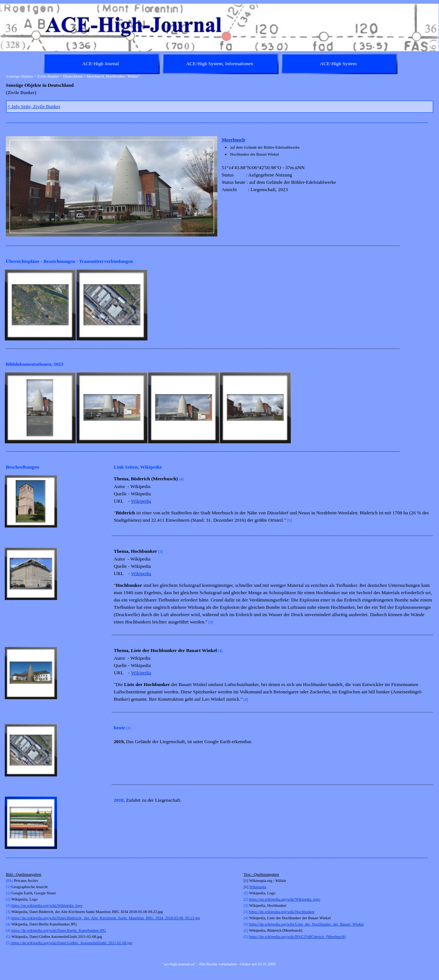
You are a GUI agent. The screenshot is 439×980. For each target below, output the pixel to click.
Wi (252, 887)
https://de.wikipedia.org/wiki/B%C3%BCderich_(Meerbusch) (297, 937)
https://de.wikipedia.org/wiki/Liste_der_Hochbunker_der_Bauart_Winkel (306, 924)
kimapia (260, 887)
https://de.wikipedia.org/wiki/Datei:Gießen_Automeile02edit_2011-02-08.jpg (71, 943)
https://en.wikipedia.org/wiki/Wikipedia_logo (47, 906)
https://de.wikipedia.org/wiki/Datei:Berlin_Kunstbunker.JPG (59, 930)
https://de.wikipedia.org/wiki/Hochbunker (282, 912)
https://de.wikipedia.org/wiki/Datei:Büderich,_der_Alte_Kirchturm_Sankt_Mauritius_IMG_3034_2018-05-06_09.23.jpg (106, 918)
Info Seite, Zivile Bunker (34, 106)
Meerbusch (233, 140)
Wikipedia (141, 501)
